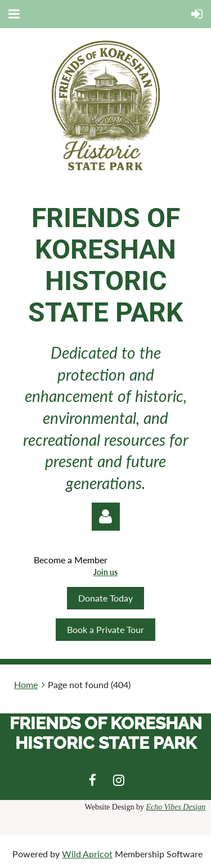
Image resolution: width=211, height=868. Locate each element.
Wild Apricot (87, 854)
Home (26, 684)
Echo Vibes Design (176, 807)
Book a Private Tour (105, 629)
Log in (106, 517)
